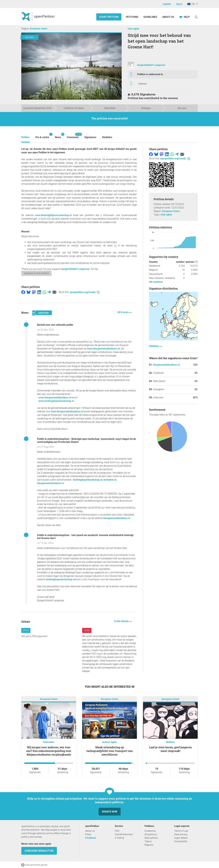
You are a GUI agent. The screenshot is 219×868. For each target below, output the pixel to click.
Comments (73, 136)
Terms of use (181, 831)
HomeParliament (124, 834)
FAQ (117, 831)
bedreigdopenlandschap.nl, (88, 480)
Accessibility (181, 841)
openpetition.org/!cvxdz (85, 292)
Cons (87, 630)
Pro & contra (42, 136)
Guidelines (150, 17)
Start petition (109, 17)
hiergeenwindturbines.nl (50, 483)
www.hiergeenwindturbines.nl (55, 398)
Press (88, 834)
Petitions (132, 17)
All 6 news (123, 312)
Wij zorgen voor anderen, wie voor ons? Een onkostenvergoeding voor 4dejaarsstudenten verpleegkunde (49, 751)
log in (179, 4)
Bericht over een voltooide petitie (55, 325)
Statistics (107, 137)
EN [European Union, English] (191, 4)
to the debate (122, 621)
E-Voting (119, 838)
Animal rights (109, 742)
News (58, 136)
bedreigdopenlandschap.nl (61, 579)
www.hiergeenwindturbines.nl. (104, 349)
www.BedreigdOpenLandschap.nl (53, 215)
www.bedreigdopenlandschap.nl (56, 401)
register (167, 4)
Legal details (181, 838)
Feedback (91, 838)
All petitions (151, 834)
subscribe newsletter (39, 851)
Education (49, 742)
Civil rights (133, 29)
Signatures (90, 137)
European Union (39, 29)
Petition (25, 137)
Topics (148, 841)
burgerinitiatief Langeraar (151, 65)
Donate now (110, 812)
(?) (196, 262)
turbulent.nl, (110, 480)
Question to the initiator (36, 273)
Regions (149, 845)
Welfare (170, 742)
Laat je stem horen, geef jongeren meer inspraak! (170, 749)
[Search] (196, 17)
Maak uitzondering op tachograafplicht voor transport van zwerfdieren (109, 751)
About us (168, 17)
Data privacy (181, 834)
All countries (156, 282)
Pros (26, 630)
